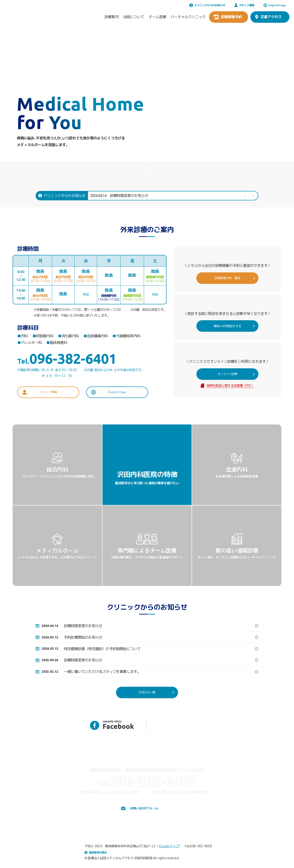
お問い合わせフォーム (143, 808)
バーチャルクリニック (188, 17)
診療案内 (112, 17)
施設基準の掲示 (96, 852)
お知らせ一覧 (155, 692)
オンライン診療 (235, 374)
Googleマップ (169, 845)
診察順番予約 (228, 17)
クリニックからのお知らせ (207, 5)
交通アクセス (268, 17)
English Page (275, 5)
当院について (134, 17)
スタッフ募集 (244, 5)
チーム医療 (157, 17)
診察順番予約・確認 (233, 278)
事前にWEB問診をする (232, 326)
